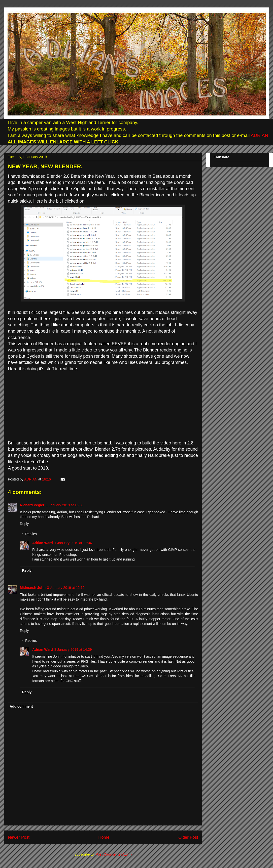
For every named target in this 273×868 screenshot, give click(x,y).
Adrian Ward (43, 543)
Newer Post (19, 837)
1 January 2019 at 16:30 (65, 505)
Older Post (188, 837)
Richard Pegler (32, 505)
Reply (24, 524)
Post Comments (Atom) (114, 854)
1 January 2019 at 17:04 (73, 543)
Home (104, 837)
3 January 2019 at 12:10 (66, 588)
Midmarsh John (33, 588)
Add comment (21, 706)
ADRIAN (259, 135)
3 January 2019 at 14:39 (73, 650)
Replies (31, 534)
